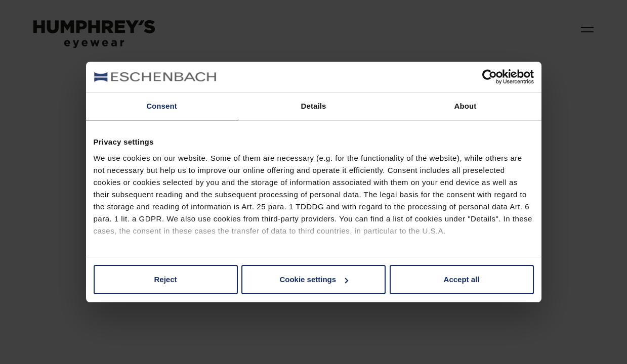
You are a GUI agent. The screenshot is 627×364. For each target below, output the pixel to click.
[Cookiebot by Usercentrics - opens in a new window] (490, 77)
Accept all (462, 279)
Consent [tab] (162, 106)
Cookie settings (314, 279)
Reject (165, 279)
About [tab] (466, 106)
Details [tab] (314, 106)
